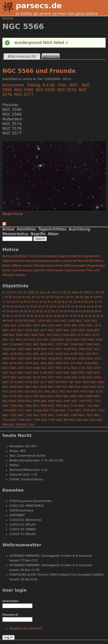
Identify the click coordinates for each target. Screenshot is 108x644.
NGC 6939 (18, 401)
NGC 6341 (10, 392)
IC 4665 (73, 293)
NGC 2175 (92, 335)
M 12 (20, 302)
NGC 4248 (55, 354)
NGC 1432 (68, 321)
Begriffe (38, 234)
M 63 (79, 311)
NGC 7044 (25, 406)
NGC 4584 (84, 363)
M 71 (10, 316)
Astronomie (13, 85)
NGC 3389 (86, 344)
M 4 (64, 307)
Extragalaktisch (89, 256)
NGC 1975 (10, 330)
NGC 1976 (25, 330)
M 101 (27, 297)
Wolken (20, 275)
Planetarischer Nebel (49, 266)
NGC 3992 (79, 349)
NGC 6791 (10, 396)
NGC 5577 (24, 94)
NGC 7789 (33, 420)
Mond (99, 261)
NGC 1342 (53, 321)
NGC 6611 (52, 392)
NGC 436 (85, 354)
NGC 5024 (10, 373)
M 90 (73, 316)
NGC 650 (24, 392)
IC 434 (52, 293)
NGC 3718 (48, 349)
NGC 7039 (10, 406)
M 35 (26, 307)
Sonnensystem (23, 270)
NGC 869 (62, 420)
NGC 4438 (48, 359)
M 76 (26, 316)
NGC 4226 (10, 354)
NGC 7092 (55, 406)
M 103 (46, 297)
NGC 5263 (70, 373)
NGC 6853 (70, 396)
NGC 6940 (33, 401)
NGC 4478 (25, 363)
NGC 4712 (63, 368)
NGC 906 (15, 425)
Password (11, 615)
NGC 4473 (94, 359)
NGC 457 (70, 363)
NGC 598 (54, 387)
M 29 (81, 302)
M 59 (63, 311)
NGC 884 (76, 420)
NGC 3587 (18, 349)
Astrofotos (26, 229)
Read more (13, 214)
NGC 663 (66, 392)
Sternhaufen (55, 270)
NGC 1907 (33, 326)
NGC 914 (28, 425)
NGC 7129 (70, 406)
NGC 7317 (18, 410)
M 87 (65, 316)
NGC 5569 (45, 90)
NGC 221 (9, 340)
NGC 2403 (80, 340)
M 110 (11, 302)
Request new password (26, 628)
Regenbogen (96, 266)
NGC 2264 (50, 340)
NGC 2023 (70, 330)
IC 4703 (85, 293)
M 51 (32, 311)
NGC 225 (35, 340)
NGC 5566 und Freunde (39, 71)
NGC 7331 (98, 410)
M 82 (49, 316)
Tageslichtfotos (52, 229)
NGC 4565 (55, 363)
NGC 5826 (82, 382)
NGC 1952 (79, 326)
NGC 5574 (67, 90)
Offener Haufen (22, 266)
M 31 (94, 302)
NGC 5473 (18, 377)
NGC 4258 (70, 354)
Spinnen (40, 270)
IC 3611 (41, 293)
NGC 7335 (10, 415)
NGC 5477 (48, 377)
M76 (26, 321)
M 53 (48, 311)
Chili (31, 256)
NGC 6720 (96, 392)
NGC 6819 (40, 396)
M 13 (28, 302)
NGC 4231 (25, 354)
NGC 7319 (67, 410)
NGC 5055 (25, 373)
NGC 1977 (40, 330)
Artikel (8, 229)
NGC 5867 (25, 387)
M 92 (81, 316)
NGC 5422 (86, 373)
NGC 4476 (10, 363)
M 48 (10, 311)
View (53, 56)
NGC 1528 (18, 326)
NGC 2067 (31, 335)
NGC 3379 (55, 344)
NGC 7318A (34, 410)
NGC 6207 (98, 387)
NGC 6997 (63, 401)
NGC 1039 (38, 321)
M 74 (18, 316)
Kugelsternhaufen (48, 261)
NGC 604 (68, 387)
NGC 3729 (63, 349)
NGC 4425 (18, 359)
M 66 (94, 311)
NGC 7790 (48, 420)
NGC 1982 (55, 330)
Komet (30, 261)
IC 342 (19, 293)
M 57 (55, 311)
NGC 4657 (48, 368)
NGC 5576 (25, 382)
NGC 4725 (79, 368)
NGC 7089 (40, 406)
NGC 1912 (48, 326)
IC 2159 (8, 293)
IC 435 (62, 293)
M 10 (8, 297)
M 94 (89, 316)
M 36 (34, 307)
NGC (74, 85)
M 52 (40, 311)
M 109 (94, 297)
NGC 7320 (82, 410)
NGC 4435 (33, 359)
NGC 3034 (40, 344)
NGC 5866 (10, 387)
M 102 (37, 297)
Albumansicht (22, 56)
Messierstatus (15, 234)
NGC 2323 (65, 340)
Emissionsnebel (46, 256)
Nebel (6, 266)
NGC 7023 (94, 401)
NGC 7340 (55, 415)
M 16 (43, 302)
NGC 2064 (16, 335)
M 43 (79, 307)
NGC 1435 (83, 321)
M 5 (17, 311)
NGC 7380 (70, 415)
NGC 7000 (79, 401)
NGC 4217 (94, 349)
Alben (53, 234)
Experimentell (68, 256)
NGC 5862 (98, 382)
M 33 (10, 307)
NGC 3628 (33, 349)
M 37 (42, 307)
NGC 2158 (62, 335)
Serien (7, 270)
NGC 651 (37, 392)
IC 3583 (30, 293)
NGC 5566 (79, 377)
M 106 (75, 297)
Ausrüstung (79, 229)
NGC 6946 (48, 401)
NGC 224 (22, 340)
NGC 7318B (51, 410)
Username (12, 601)
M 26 (57, 302)
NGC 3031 (25, 344)
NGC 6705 (80, 392)
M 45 (94, 307)
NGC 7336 (25, 415)
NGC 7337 (40, 415)
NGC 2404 (96, 340)
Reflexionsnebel (75, 266)
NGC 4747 (94, 368)
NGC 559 (54, 382)
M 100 (17, 297)
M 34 (18, 307)
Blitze (23, 256)
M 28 (73, 302)
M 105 (65, 297)
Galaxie (8, 261)
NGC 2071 (46, 335)
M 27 (65, 302)
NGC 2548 (10, 344)
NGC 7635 (86, 415)
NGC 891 (89, 420)
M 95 (96, 316)
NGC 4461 (79, 359)
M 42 (71, 307)
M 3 (88, 302)
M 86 (57, 316)
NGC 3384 (70, 344)
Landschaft (69, 261)
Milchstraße (86, 261)
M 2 (50, 302)
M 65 (87, 311)
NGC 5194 (40, 373)
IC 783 (96, 293)
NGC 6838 (55, 396)
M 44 (87, 307)
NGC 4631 (18, 368)
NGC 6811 (25, 396)
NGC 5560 (24, 90)
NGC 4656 (33, 368)
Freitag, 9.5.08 (41, 85)
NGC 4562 (40, 363)
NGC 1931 (63, 326)
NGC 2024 (86, 330)
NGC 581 (68, 382)
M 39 (57, 307)
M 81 (42, 316)
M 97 (10, 321)
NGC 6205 (82, 387)
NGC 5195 (55, 373)
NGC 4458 (63, 359)
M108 (18, 321)
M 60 (71, 311)
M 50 (24, 311)
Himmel (19, 261)
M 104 (56, 297)
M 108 (85, 297)
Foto (62, 85)
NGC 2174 (77, 335)
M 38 (49, 307)
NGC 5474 (33, 377)
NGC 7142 (86, 406)
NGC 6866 (86, 396)
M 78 (34, 316)
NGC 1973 (94, 326)
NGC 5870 (40, 387)
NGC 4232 (40, 354)
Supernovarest (75, 270)
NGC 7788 (18, 420)
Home (8, 18)
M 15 (36, 302)
